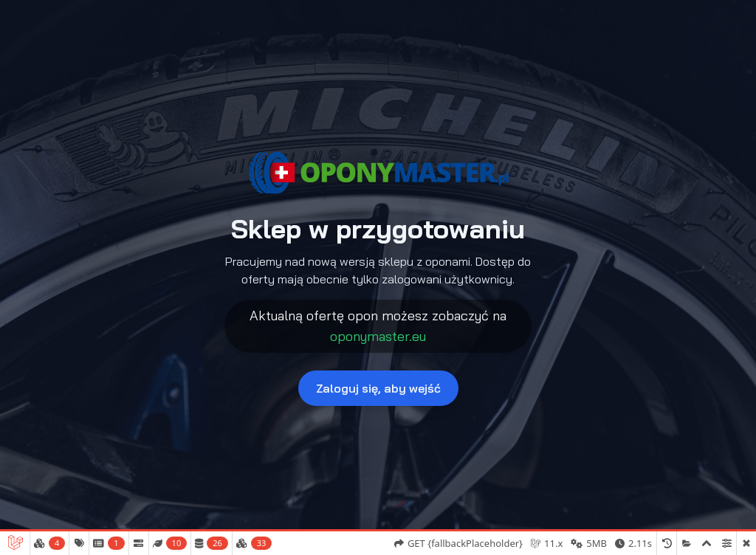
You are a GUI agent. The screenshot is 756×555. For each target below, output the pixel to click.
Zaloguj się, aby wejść (378, 388)
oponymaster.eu (378, 336)
